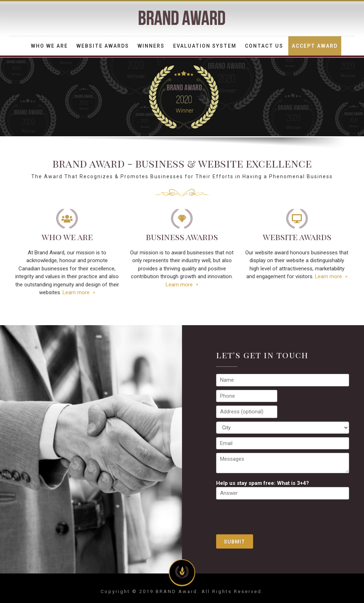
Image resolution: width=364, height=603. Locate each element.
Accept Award (315, 46)
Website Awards (103, 46)
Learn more (76, 292)
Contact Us (264, 46)
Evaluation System (205, 46)
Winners (151, 46)
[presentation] (270, 517)
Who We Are (49, 46)
